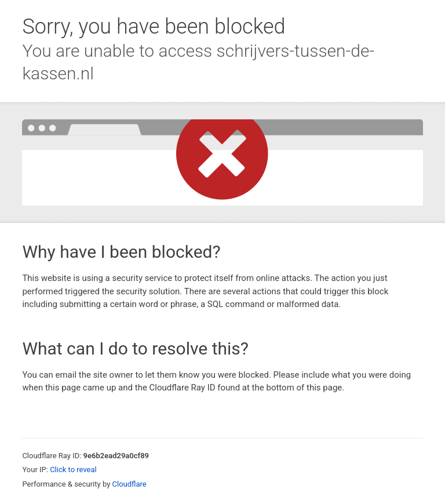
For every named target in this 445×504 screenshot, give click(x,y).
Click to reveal (73, 470)
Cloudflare (130, 484)
